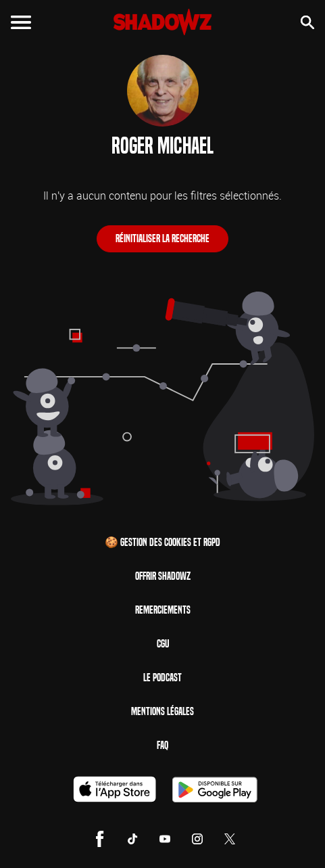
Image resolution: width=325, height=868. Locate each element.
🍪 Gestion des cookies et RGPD (162, 542)
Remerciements (163, 610)
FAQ (162, 745)
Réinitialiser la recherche (162, 238)
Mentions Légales (162, 711)
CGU (163, 644)
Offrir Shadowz (163, 576)
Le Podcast (162, 678)
